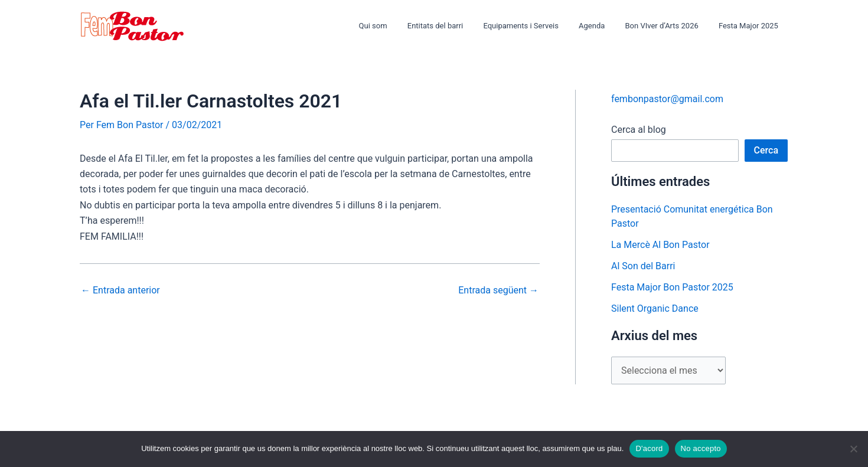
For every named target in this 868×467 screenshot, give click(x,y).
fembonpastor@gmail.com (667, 99)
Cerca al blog (639, 130)
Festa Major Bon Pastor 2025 (672, 287)
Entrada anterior (120, 290)
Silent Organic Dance (655, 308)
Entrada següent (498, 290)
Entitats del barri (456, 26)
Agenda (603, 26)
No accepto (701, 448)
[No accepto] (853, 449)
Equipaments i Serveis (538, 26)
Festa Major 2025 (751, 26)
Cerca (766, 150)
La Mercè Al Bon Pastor (660, 245)
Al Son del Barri (643, 266)
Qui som (399, 26)
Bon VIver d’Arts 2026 (669, 26)
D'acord (649, 448)
